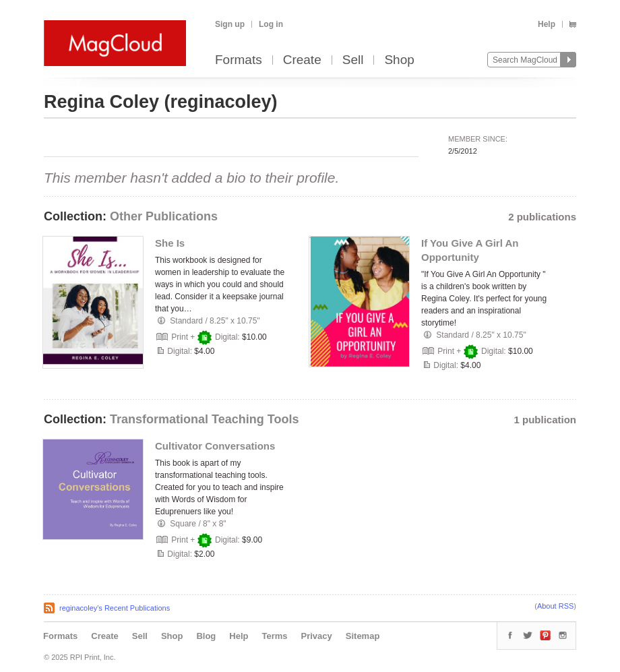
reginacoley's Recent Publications (115, 608)
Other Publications (164, 216)
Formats (239, 60)
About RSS (555, 606)
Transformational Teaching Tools (204, 419)
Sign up (230, 24)
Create (302, 60)
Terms (274, 636)
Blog (206, 636)
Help (547, 24)
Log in (271, 24)
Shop (399, 60)
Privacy (317, 636)
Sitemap (363, 636)
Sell (353, 60)
